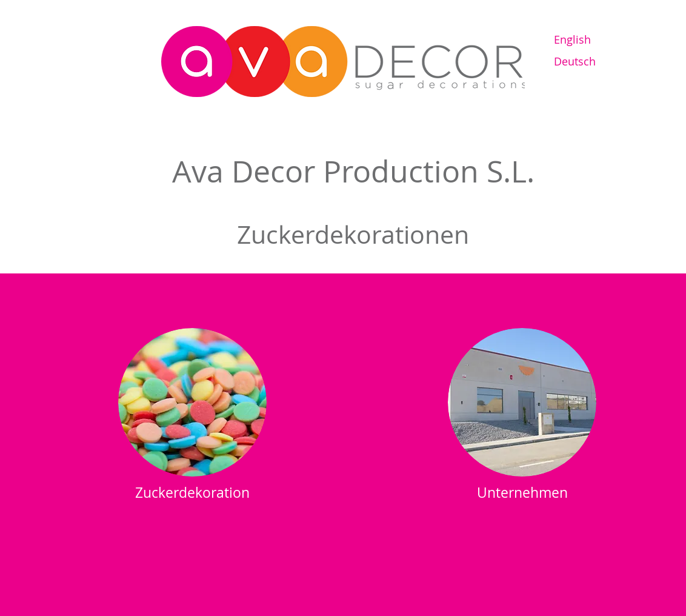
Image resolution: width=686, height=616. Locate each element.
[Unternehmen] (522, 493)
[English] (597, 40)
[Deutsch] (597, 62)
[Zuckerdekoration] (192, 493)
